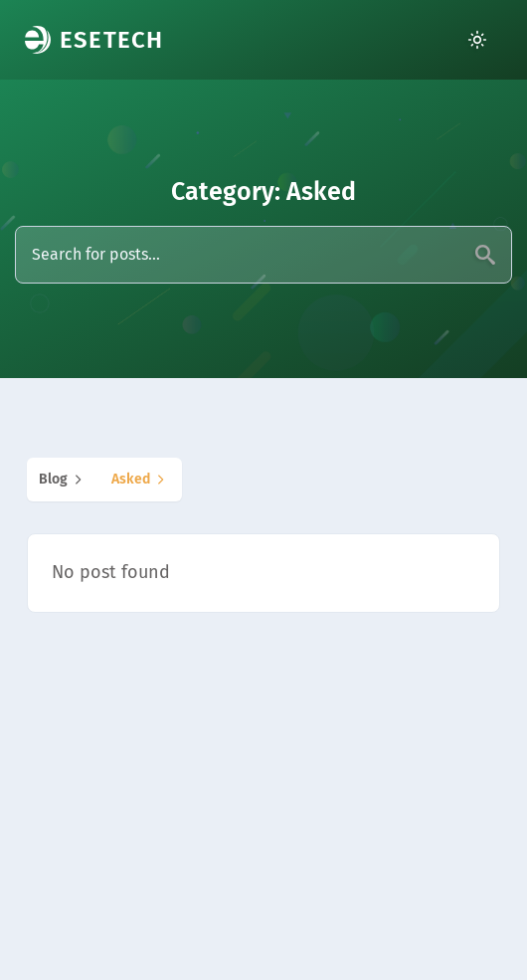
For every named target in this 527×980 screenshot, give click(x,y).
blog (63, 480)
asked (141, 480)
